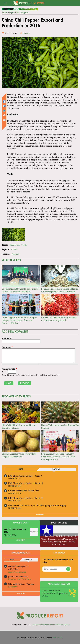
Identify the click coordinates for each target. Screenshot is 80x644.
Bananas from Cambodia (20, 579)
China (14, 249)
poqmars (26, 33)
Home (5, 12)
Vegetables (14, 12)
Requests (28, 560)
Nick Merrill (57, 637)
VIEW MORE (40, 515)
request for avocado (17, 572)
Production (15, 245)
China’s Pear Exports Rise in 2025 (24, 491)
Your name (7, 338)
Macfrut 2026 (10, 535)
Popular (56, 469)
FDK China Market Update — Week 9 (25, 476)
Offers (12, 560)
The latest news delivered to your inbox (58, 561)
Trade (24, 245)
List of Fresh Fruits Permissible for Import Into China (55, 593)
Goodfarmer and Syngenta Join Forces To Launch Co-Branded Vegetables (21, 290)
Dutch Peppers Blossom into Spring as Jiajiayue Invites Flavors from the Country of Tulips (19, 320)
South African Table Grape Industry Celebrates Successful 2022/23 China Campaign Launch (58, 457)
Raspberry (13, 587)
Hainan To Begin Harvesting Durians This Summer (60, 426)
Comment (7, 347)
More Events (21, 540)
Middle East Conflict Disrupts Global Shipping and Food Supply (37, 505)
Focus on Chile (59, 523)
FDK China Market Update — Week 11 (26, 498)
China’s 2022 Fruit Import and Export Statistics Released (19, 426)
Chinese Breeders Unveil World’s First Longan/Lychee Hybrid (19, 455)
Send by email (4, 120)
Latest (20, 469)
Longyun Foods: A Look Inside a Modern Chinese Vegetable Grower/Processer (60, 290)
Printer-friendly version (4, 115)
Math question (9, 369)
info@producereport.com (43, 624)
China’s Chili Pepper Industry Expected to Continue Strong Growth (59, 319)
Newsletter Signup (62, 624)
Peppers (24, 12)
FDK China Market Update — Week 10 (26, 483)
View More (21, 593)
